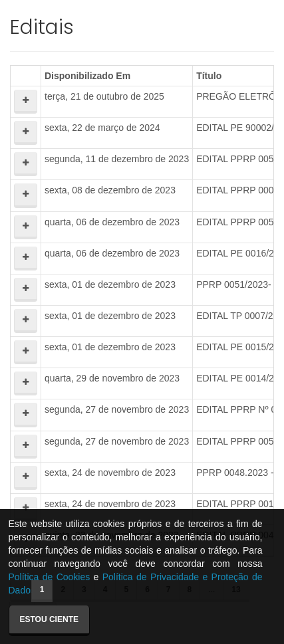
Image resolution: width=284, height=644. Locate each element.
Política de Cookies (50, 577)
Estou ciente (49, 619)
